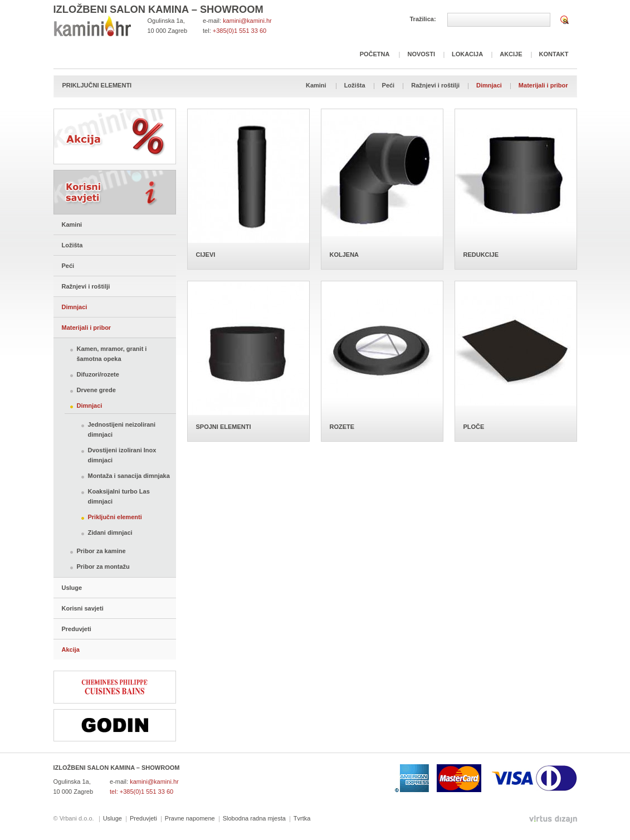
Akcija (115, 136)
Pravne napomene (190, 818)
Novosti (421, 54)
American (412, 778)
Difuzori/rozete (98, 374)
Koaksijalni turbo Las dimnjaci (119, 496)
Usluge (72, 588)
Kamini (316, 85)
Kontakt (554, 54)
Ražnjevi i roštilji (435, 85)
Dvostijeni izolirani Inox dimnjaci (122, 455)
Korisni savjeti (115, 192)
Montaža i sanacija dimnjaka (129, 476)
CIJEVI (206, 255)
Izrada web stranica (1, 817)
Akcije (511, 54)
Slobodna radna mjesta (254, 818)
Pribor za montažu (103, 566)
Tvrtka (302, 818)
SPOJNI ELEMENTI (224, 427)
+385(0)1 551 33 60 (240, 31)
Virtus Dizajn (553, 819)
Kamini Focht (92, 26)
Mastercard (459, 778)
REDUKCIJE (481, 255)
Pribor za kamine (101, 551)
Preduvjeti (77, 629)
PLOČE (474, 427)
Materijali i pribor (543, 85)
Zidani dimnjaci (110, 533)
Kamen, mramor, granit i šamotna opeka (112, 354)
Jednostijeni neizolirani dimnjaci (122, 429)
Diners (556, 778)
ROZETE (342, 427)
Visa (512, 778)
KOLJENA (345, 255)
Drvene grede (96, 390)
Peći (389, 85)
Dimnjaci (489, 85)
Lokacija (467, 54)
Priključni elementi (115, 517)
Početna (375, 54)
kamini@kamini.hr (247, 21)
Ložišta (355, 85)
